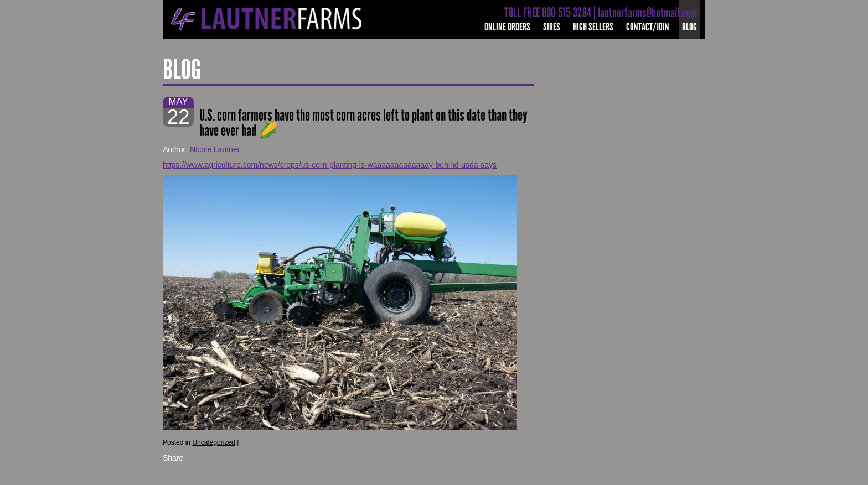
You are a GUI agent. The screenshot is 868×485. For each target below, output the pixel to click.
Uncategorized (213, 442)
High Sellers (593, 27)
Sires (552, 27)
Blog (689, 27)
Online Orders (507, 27)
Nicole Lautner (215, 149)
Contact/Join (648, 27)
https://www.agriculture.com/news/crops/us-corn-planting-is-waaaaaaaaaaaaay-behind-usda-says (330, 165)
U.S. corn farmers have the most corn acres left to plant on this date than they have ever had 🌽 (363, 123)
